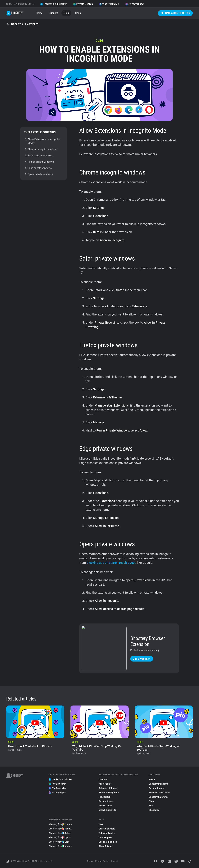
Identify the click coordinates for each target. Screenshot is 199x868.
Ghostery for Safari (59, 833)
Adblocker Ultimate (108, 788)
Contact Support (107, 829)
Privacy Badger (106, 801)
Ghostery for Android (60, 846)
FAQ (101, 824)
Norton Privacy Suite (109, 793)
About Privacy (106, 846)
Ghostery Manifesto (159, 784)
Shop (78, 13)
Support (53, 13)
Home (39, 13)
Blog (66, 13)
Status (152, 779)
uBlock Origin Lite (108, 810)
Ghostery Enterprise (159, 797)
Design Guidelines (108, 842)
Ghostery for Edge (59, 842)
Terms (90, 861)
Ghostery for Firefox (60, 829)
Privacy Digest (135, 4)
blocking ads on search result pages (111, 563)
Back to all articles (22, 24)
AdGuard (103, 779)
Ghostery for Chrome (60, 824)
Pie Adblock (105, 797)
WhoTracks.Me (109, 4)
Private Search (83, 4)
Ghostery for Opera (60, 837)
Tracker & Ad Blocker (53, 4)
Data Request (105, 837)
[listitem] (35, 731)
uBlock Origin (105, 806)
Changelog (154, 810)
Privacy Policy (102, 861)
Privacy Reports (157, 788)
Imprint (115, 861)
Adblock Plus (105, 784)
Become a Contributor (175, 13)
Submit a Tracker (107, 833)
